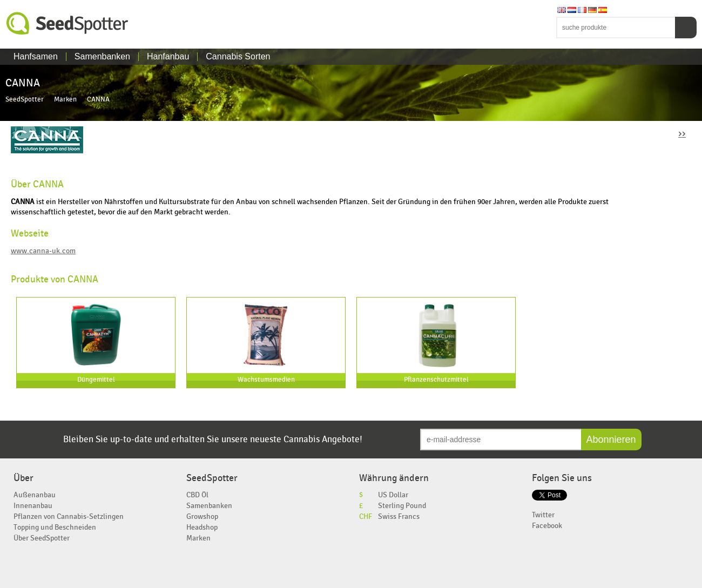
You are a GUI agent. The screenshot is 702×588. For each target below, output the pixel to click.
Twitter (543, 515)
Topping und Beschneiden (55, 527)
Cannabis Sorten (238, 56)
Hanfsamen (36, 56)
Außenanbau (35, 495)
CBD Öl (197, 495)
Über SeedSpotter (42, 538)
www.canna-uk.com (43, 251)
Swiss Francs (399, 516)
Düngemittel (96, 380)
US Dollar (393, 495)
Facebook (547, 526)
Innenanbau (33, 506)
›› (682, 133)
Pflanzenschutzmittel (436, 380)
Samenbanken (102, 56)
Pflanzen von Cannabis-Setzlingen (69, 516)
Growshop (202, 516)
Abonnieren (611, 440)
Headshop (202, 527)
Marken (65, 100)
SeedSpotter (67, 23)
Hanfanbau (168, 56)
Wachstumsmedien (266, 380)
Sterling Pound (402, 506)
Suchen (686, 28)
